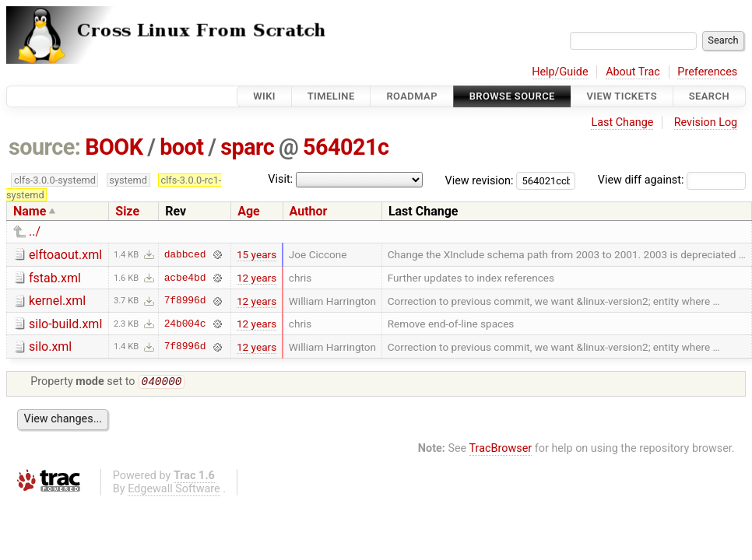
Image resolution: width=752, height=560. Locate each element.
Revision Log (706, 122)
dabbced (185, 254)
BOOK (114, 147)
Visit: (280, 179)
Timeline (331, 96)
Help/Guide (560, 72)
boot (181, 147)
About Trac (633, 72)
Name (30, 211)
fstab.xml (55, 278)
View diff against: (672, 180)
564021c (346, 147)
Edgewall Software (174, 490)
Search (709, 96)
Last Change (622, 122)
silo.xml (50, 346)
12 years (257, 278)
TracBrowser (501, 450)
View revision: (480, 180)
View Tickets (622, 96)
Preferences (707, 72)
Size (127, 211)
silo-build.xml (65, 324)
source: (45, 147)
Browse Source (512, 96)
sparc (247, 147)
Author (309, 211)
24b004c (185, 324)
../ (35, 231)
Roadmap (412, 96)
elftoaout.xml (65, 255)
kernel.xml (57, 301)
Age (249, 211)
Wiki (264, 96)
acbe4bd (185, 278)
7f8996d (185, 301)
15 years (257, 254)
